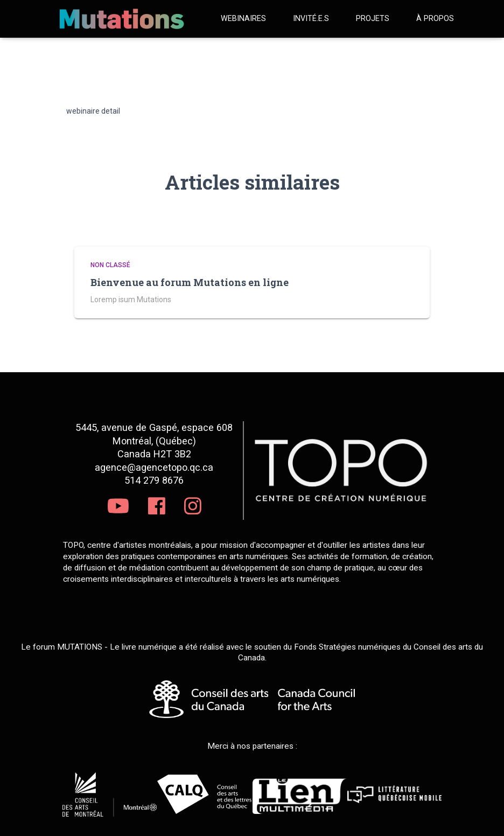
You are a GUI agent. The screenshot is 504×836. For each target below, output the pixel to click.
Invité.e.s (311, 19)
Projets (373, 19)
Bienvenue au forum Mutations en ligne (190, 282)
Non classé (110, 265)
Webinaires (243, 19)
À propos (435, 19)
